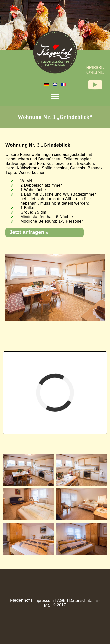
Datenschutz (81, 601)
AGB (62, 601)
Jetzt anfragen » (29, 232)
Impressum (44, 601)
